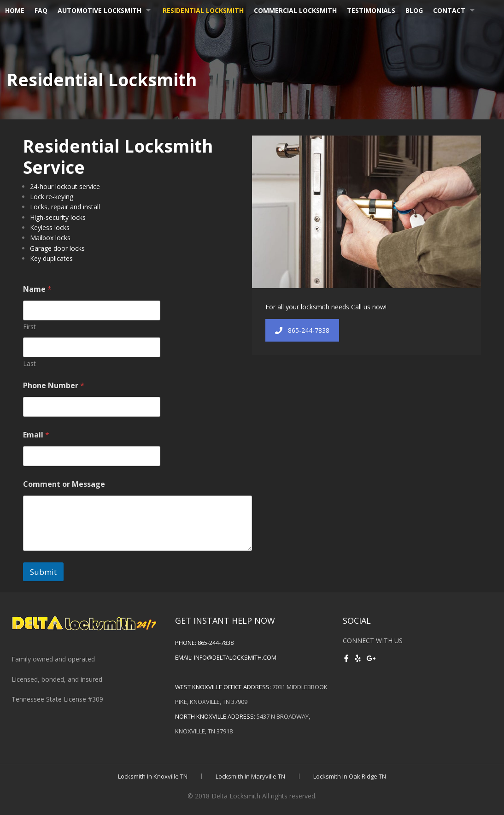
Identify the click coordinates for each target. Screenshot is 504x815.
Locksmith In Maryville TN (250, 776)
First (29, 327)
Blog (414, 10)
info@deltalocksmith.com (235, 657)
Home (15, 10)
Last (29, 363)
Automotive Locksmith (100, 10)
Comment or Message (64, 484)
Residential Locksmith (203, 10)
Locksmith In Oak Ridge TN (350, 776)
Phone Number (54, 386)
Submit (43, 572)
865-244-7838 (302, 330)
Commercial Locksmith (295, 10)
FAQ (41, 10)
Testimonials (371, 10)
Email (36, 435)
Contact (449, 10)
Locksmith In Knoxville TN (153, 776)
